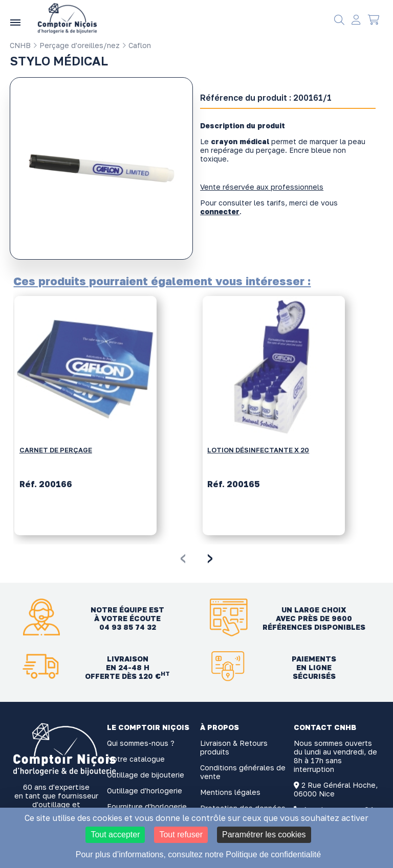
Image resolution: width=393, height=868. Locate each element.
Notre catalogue (136, 759)
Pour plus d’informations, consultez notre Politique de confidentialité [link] (198, 854)
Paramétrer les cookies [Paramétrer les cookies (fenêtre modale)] (264, 835)
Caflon (136, 45)
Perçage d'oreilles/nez (76, 45)
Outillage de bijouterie (146, 775)
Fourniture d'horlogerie (147, 806)
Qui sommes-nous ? (141, 743)
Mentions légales (230, 792)
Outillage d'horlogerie (145, 791)
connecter (220, 211)
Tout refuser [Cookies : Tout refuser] (181, 835)
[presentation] (183, 557)
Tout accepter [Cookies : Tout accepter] (115, 835)
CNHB (20, 45)
